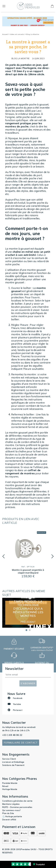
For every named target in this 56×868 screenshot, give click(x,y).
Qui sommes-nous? (11, 810)
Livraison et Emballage (13, 762)
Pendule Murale (10, 783)
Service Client (9, 759)
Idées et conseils (18, 34)
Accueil (6, 34)
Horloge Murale (10, 789)
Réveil (5, 786)
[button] (4, 556)
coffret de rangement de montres (23, 472)
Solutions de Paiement (13, 765)
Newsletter (14, 669)
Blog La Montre (33, 34)
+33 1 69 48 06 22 (12, 735)
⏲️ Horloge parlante (12, 816)
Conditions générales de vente (17, 801)
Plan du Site (8, 813)
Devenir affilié (9, 820)
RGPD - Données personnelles (17, 807)
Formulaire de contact (21, 743)
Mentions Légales (11, 804)
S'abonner (28, 683)
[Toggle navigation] (4, 6)
